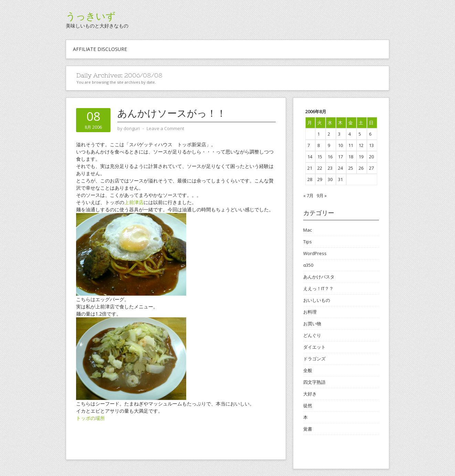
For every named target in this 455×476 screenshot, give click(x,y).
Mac (308, 230)
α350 (308, 265)
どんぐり (312, 335)
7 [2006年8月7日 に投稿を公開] (309, 145)
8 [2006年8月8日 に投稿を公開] (319, 145)
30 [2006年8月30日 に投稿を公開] (330, 179)
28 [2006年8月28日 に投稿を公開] (310, 179)
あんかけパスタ (319, 277)
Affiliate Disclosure (100, 49)
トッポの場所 (91, 418)
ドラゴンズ (314, 359)
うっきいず (91, 16)
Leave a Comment (165, 128)
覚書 (308, 429)
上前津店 (134, 202)
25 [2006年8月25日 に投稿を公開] (351, 168)
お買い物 (312, 324)
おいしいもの (317, 300)
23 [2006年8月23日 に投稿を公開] (330, 168)
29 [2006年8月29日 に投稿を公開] (320, 179)
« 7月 (308, 195)
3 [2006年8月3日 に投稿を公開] (339, 134)
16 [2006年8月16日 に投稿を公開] (330, 157)
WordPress (315, 253)
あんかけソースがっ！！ (172, 113)
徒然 (308, 405)
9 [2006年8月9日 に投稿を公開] (329, 145)
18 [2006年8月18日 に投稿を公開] (351, 157)
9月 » (322, 195)
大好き (310, 394)
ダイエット (314, 347)
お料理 (310, 312)
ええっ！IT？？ (318, 288)
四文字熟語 (314, 382)
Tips (308, 242)
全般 (308, 370)
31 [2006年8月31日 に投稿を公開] (340, 179)
